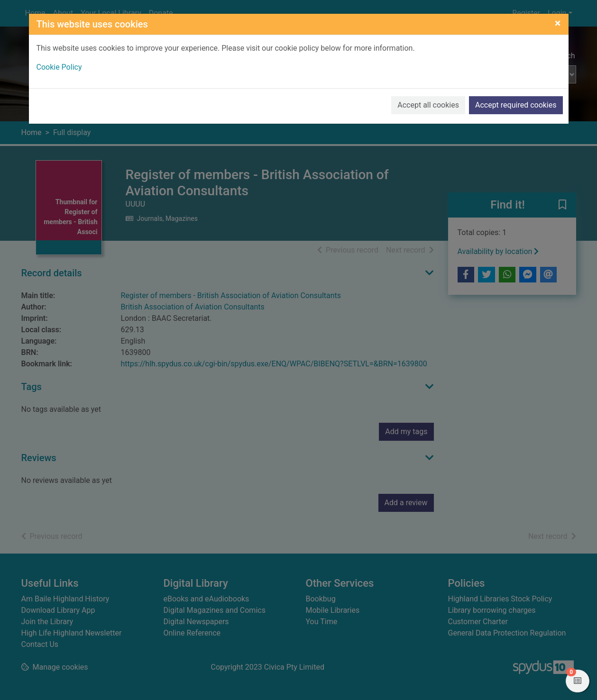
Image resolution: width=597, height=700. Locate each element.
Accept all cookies (428, 105)
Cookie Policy (59, 67)
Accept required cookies (516, 105)
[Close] (558, 23)
